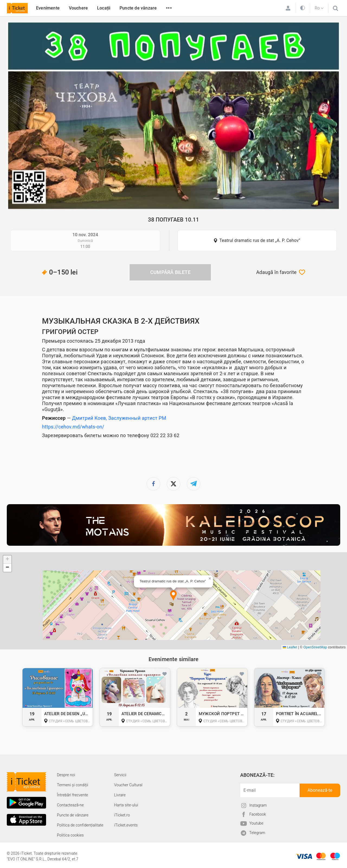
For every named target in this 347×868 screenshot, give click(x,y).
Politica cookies (70, 835)
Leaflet (290, 647)
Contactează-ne (70, 805)
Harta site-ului (126, 805)
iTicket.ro (122, 815)
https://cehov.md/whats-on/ (73, 427)
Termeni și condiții (73, 785)
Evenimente (48, 8)
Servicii (120, 775)
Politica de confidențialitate (80, 825)
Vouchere (78, 8)
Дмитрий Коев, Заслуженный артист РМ (119, 418)
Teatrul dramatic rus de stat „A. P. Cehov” (260, 240)
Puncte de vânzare (138, 8)
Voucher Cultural (128, 785)
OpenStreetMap (315, 647)
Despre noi (66, 775)
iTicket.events (126, 825)
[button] (173, 596)
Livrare (120, 795)
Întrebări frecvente (73, 795)
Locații (104, 8)
